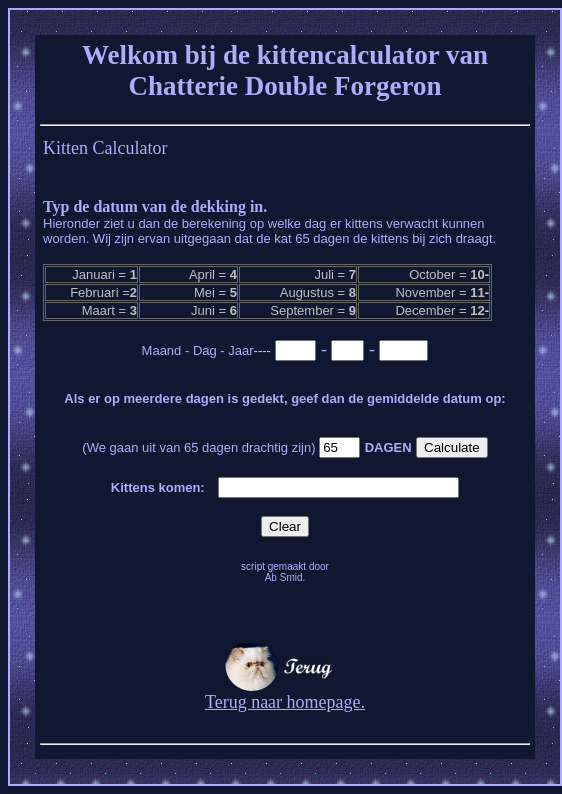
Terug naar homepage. (285, 694)
